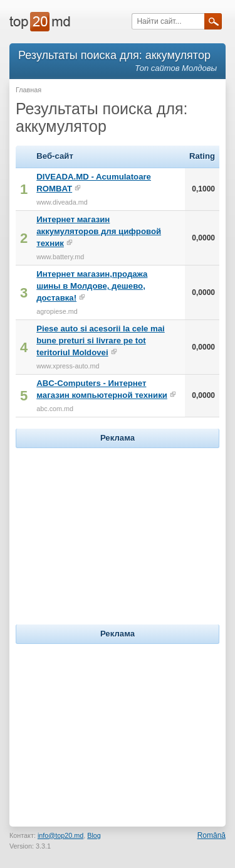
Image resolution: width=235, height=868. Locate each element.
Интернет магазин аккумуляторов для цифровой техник (99, 231)
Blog (94, 835)
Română (211, 835)
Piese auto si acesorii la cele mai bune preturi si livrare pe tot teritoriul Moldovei (101, 340)
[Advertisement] (118, 530)
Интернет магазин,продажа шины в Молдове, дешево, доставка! (92, 286)
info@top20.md (60, 835)
